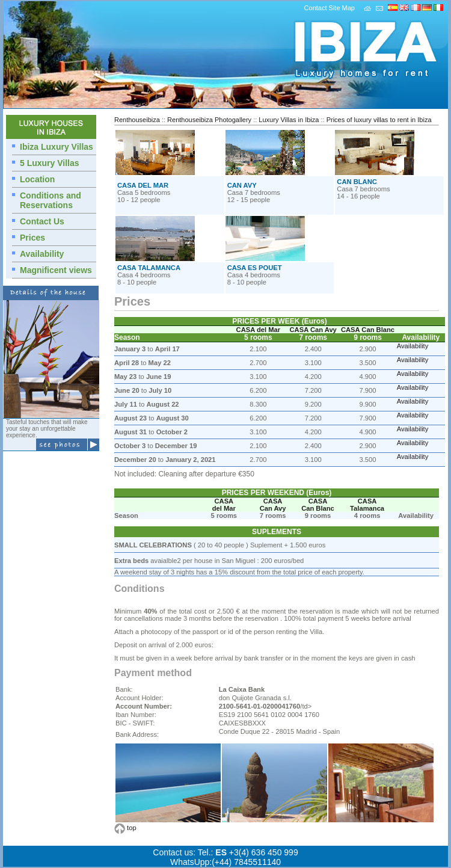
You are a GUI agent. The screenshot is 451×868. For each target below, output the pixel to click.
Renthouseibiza (137, 120)
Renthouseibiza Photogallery (209, 120)
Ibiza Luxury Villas (57, 147)
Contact (316, 8)
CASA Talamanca (367, 505)
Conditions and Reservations (51, 200)
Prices (32, 238)
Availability (42, 254)
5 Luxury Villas (50, 163)
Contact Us (42, 221)
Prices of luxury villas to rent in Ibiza (379, 120)
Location (37, 179)
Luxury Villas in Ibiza (289, 120)
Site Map (342, 8)
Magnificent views (56, 270)
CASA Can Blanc (368, 330)
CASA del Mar (259, 330)
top (132, 828)
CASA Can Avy (313, 330)
